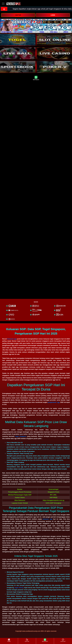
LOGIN (53, 15)
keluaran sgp (47, 519)
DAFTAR (18, 15)
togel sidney (19, 588)
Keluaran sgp (12, 339)
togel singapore (21, 436)
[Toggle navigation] (3, 4)
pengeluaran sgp (54, 402)
